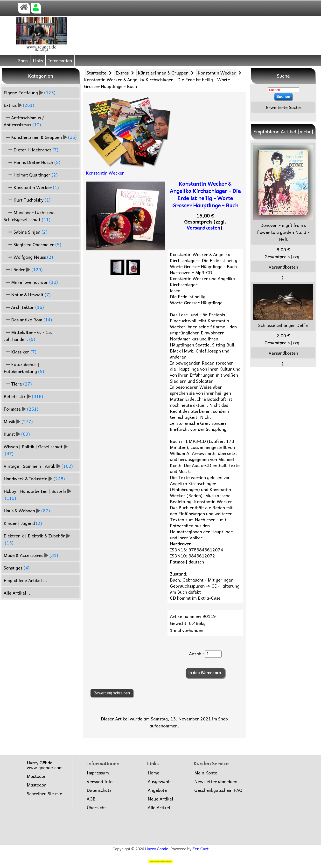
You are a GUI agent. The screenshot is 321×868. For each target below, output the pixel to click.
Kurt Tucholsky (27, 200)
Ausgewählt (159, 781)
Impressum (98, 773)
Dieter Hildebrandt (31, 150)
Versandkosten (203, 228)
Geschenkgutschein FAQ (218, 790)
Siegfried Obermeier (32, 244)
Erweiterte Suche (283, 107)
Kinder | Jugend (23, 523)
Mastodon (37, 776)
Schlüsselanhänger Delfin (283, 306)
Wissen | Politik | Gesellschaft (36, 450)
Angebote (157, 790)
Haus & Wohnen (27, 511)
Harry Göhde (157, 848)
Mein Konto (206, 773)
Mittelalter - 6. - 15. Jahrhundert (28, 336)
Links (38, 60)
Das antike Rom (28, 320)
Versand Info (100, 781)
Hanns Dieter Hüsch (32, 162)
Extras (122, 73)
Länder (23, 269)
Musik (18, 421)
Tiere (18, 384)
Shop (23, 60)
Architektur (24, 307)
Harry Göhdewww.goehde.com (45, 765)
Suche (283, 76)
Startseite (97, 73)
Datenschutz (99, 790)
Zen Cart (200, 848)
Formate (21, 409)
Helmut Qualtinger (31, 175)
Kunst (17, 434)
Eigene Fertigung (30, 92)
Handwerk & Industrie (34, 478)
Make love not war (31, 282)
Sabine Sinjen (26, 232)
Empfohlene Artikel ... (25, 580)
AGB (91, 799)
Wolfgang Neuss (28, 257)
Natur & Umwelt (27, 295)
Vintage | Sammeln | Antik (38, 466)
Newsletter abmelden (216, 781)
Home (154, 773)
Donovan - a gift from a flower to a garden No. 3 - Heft (283, 194)
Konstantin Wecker (217, 73)
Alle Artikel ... (18, 593)
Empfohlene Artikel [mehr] (283, 131)
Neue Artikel (160, 799)
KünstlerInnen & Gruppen (163, 73)
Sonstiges (17, 568)
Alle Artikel (159, 807)
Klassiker (20, 352)
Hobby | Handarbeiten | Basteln (37, 495)
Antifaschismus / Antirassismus (24, 121)
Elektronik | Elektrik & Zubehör (37, 539)
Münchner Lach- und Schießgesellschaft (29, 216)
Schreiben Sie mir (44, 793)
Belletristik (23, 396)
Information (60, 60)
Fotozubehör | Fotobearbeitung (24, 368)
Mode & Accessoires (31, 555)
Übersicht (96, 807)
